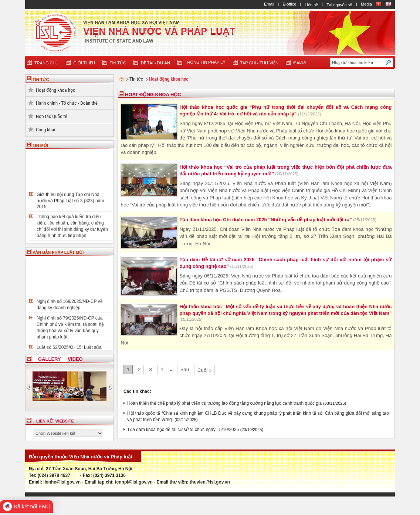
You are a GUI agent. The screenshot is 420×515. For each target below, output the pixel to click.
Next (110, 387)
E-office (289, 4)
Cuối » (204, 370)
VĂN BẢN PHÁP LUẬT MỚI (58, 252)
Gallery (50, 359)
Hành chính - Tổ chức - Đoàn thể (67, 103)
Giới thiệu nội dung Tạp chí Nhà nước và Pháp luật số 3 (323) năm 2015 (70, 202)
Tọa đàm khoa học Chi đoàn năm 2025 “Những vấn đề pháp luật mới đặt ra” (266, 220)
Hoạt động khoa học (55, 90)
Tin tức (136, 79)
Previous (29, 387)
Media (366, 4)
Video (75, 359)
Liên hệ (311, 5)
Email (269, 4)
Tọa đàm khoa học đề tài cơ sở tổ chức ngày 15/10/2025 (183, 430)
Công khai (45, 130)
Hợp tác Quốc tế (52, 116)
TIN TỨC (41, 80)
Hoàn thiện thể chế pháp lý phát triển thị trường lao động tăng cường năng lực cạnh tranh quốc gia (224, 403)
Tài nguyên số (339, 5)
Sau (185, 369)
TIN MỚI (40, 145)
